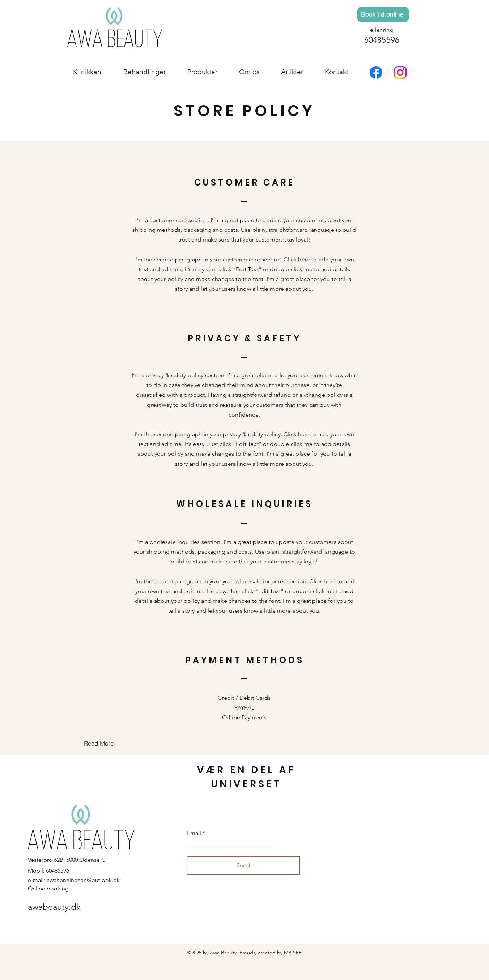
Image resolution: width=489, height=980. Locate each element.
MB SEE (293, 953)
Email (194, 833)
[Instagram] (400, 73)
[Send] (243, 866)
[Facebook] (376, 73)
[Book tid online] (383, 14)
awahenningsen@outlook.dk (83, 880)
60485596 (382, 40)
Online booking (48, 888)
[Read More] (99, 743)
